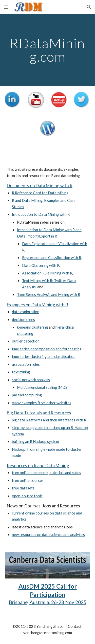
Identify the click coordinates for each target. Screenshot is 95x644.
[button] (6, 7)
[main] (48, 50)
